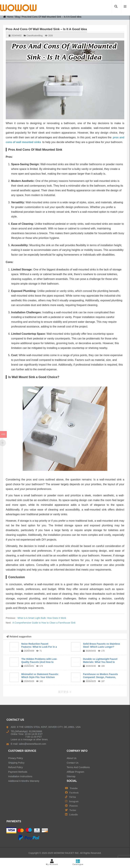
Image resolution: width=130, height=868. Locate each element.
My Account (52, 862)
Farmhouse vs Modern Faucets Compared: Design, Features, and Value (100, 677)
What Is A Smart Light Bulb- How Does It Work (42, 618)
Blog (17, 17)
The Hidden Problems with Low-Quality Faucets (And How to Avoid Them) (39, 662)
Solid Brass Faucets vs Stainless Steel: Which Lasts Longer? (101, 645)
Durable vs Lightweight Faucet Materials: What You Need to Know (100, 662)
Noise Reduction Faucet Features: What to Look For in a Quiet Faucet (39, 647)
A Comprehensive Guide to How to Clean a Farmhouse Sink (44, 623)
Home (8, 17)
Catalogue (78, 862)
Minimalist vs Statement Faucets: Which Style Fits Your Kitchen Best (40, 677)
